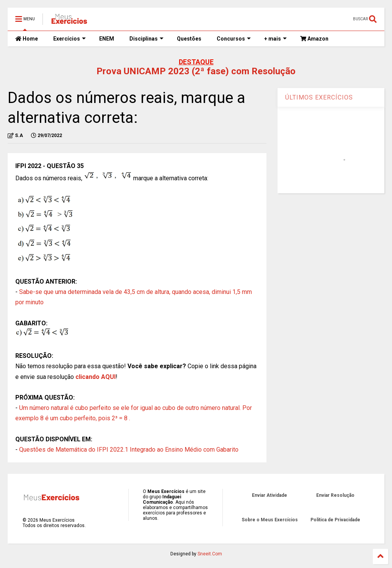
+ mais (275, 39)
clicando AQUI (96, 377)
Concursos (234, 39)
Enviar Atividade (269, 495)
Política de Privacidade (335, 520)
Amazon (314, 39)
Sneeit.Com (210, 554)
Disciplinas (146, 39)
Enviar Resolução (335, 495)
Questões (189, 39)
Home (27, 39)
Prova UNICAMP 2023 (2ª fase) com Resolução (196, 71)
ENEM (107, 39)
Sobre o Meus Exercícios (270, 520)
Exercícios (69, 39)
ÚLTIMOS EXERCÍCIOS (319, 97)
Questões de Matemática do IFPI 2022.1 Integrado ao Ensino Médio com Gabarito (129, 450)
